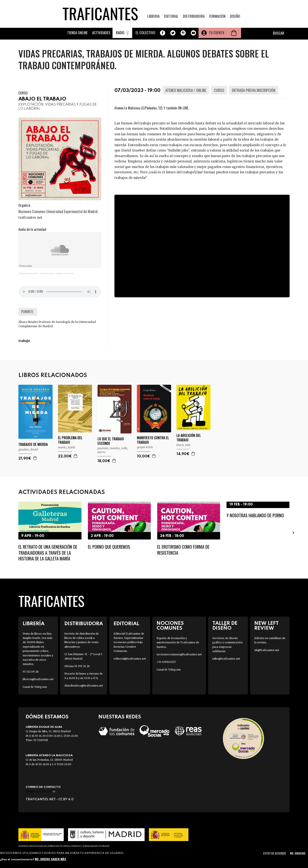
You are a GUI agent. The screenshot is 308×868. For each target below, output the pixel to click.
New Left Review (267, 626)
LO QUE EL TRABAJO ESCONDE (111, 441)
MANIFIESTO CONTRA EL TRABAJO (153, 440)
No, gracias (298, 853)
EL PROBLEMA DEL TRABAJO (70, 440)
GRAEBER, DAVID (28, 449)
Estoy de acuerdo (275, 853)
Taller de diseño (225, 626)
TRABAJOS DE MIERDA (33, 444)
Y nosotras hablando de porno (255, 515)
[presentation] (293, 533)
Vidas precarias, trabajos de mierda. (57, 273)
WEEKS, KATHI (67, 447)
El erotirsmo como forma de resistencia (183, 550)
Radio (120, 33)
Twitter (173, 33)
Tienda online (77, 33)
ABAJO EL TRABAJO (42, 99)
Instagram (183, 33)
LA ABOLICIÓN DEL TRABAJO (189, 438)
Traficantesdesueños (28, 273)
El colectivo (145, 33)
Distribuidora (194, 16)
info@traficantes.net (40, 791)
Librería (34, 624)
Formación (217, 16)
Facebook (163, 33)
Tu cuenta (216, 33)
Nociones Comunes (170, 626)
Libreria (153, 16)
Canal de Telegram (35, 687)
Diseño (235, 16)
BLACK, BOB (183, 445)
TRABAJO (24, 341)
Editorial (171, 16)
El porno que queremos (109, 547)
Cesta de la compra (234, 33)
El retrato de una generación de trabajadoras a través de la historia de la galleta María (48, 553)
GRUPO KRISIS (145, 447)
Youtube (193, 33)
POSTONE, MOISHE (109, 448)
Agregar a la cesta (35, 458)
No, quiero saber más (50, 859)
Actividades (101, 33)
